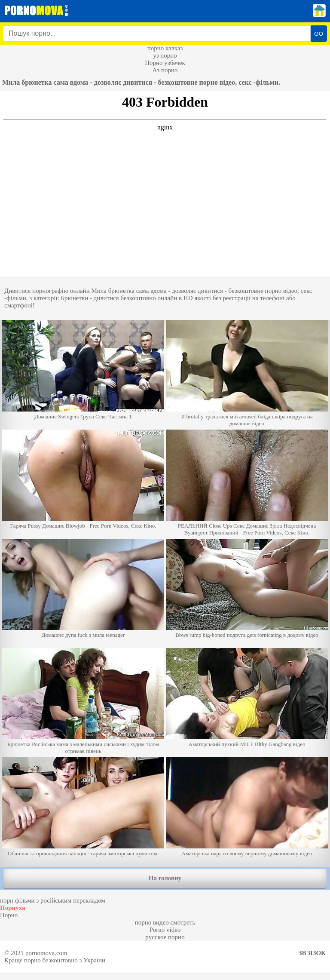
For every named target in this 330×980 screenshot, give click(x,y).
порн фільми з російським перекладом (53, 900)
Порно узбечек (165, 63)
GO (319, 34)
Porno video (165, 930)
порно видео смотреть (165, 922)
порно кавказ (165, 48)
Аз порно (165, 70)
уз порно (165, 55)
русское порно (165, 937)
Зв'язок (312, 953)
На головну (165, 878)
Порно (9, 915)
